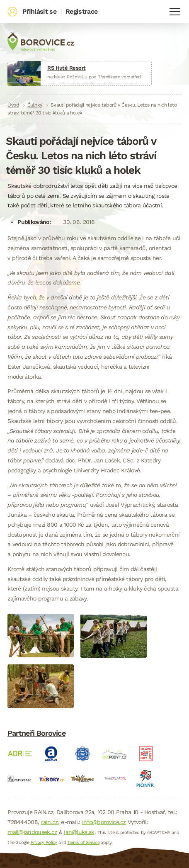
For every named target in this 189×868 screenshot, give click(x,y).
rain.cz (50, 822)
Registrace (81, 11)
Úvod (13, 105)
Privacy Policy (44, 842)
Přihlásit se (39, 11)
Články (35, 105)
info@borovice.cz (104, 822)
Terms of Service (83, 842)
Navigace (175, 12)
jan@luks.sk (79, 832)
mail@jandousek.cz (32, 832)
